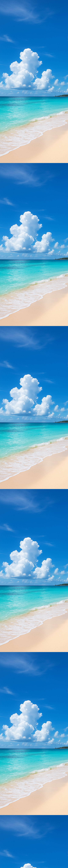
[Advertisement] (34, 15)
